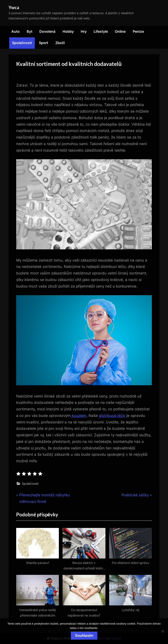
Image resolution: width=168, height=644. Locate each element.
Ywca (14, 7)
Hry (84, 31)
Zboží (60, 43)
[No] (163, 631)
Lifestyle (101, 31)
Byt (30, 31)
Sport (44, 43)
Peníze (138, 31)
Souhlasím (84, 635)
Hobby (68, 31)
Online (120, 31)
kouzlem (79, 416)
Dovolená (47, 31)
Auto (16, 31)
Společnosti (22, 43)
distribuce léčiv (112, 416)
